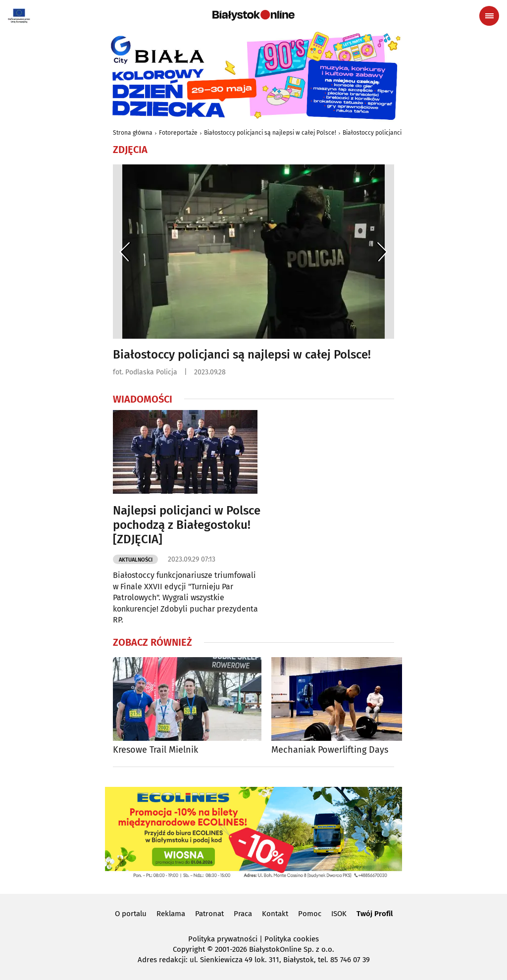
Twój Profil (375, 914)
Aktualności (136, 560)
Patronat (209, 914)
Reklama (171, 914)
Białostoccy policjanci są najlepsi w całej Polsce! (270, 133)
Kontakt (275, 914)
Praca (243, 914)
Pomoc (310, 914)
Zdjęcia (130, 150)
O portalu (131, 914)
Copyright (189, 949)
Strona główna (133, 133)
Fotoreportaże (178, 133)
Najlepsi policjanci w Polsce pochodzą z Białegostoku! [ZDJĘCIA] (187, 525)
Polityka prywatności (223, 939)
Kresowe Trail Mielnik (155, 750)
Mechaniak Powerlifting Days (330, 750)
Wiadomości (143, 399)
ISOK (339, 914)
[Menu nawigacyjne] (489, 16)
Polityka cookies (292, 939)
